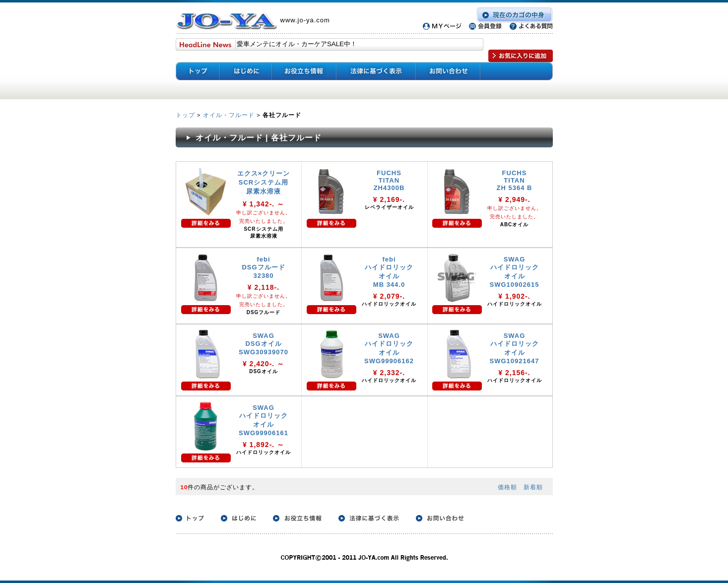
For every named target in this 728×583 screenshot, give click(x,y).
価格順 (507, 487)
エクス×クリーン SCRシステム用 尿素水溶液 (264, 182)
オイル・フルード (229, 115)
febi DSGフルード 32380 (263, 267)
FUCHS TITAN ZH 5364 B (515, 180)
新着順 (533, 487)
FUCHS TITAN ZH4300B (389, 180)
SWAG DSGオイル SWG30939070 (264, 344)
